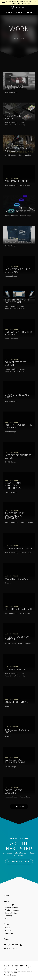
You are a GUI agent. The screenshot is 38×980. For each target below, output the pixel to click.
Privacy (6, 975)
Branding (8, 587)
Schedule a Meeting (19, 862)
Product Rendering (12, 127)
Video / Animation (11, 96)
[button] (9, 12)
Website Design (20, 129)
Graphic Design (10, 159)
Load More (19, 806)
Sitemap (13, 975)
